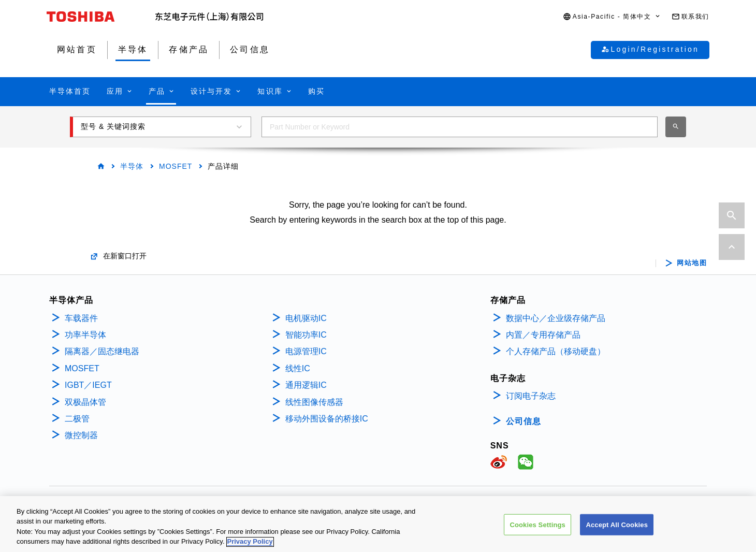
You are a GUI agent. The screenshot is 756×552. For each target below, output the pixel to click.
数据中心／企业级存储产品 (556, 318)
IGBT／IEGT (88, 385)
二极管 (77, 419)
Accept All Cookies (617, 529)
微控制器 (81, 435)
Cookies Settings (537, 529)
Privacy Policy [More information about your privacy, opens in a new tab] (250, 547)
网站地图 (692, 263)
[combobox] (460, 127)
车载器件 (81, 318)
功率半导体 (85, 335)
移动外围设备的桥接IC (327, 419)
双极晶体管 (85, 402)
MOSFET (176, 166)
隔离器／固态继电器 (102, 351)
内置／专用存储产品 (543, 335)
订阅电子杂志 (531, 396)
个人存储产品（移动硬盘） (556, 351)
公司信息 (524, 421)
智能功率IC (306, 335)
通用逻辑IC (306, 385)
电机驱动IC (306, 318)
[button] (612, 17)
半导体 (132, 166)
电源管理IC (306, 351)
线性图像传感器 (314, 402)
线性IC (298, 368)
